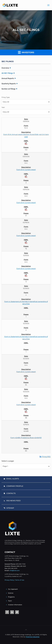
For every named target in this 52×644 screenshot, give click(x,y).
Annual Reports (8, 78)
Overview (5, 68)
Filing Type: (6, 97)
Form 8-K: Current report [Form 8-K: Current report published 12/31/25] (26, 269)
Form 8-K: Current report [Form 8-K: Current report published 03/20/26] (26, 170)
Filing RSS (45, 457)
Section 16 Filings (9, 89)
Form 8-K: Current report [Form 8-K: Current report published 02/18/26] (26, 236)
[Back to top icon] (26, 630)
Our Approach (13, 589)
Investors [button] (26, 52)
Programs (11, 597)
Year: (3, 107)
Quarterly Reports (9, 84)
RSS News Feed (12, 501)
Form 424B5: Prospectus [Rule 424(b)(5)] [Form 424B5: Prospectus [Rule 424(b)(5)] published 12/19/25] (26, 438)
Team (10, 601)
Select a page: (8, 461)
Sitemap (9, 508)
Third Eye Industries (32, 637)
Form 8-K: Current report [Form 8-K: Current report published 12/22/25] (26, 405)
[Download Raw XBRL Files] (26, 143)
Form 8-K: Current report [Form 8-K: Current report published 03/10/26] (26, 203)
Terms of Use (20, 580)
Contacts (10, 493)
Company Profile (13, 486)
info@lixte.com (14, 570)
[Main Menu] (48, 5)
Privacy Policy (9, 580)
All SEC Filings (7, 73)
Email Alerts (11, 479)
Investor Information (15, 605)
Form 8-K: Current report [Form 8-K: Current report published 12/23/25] (26, 372)
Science (11, 593)
